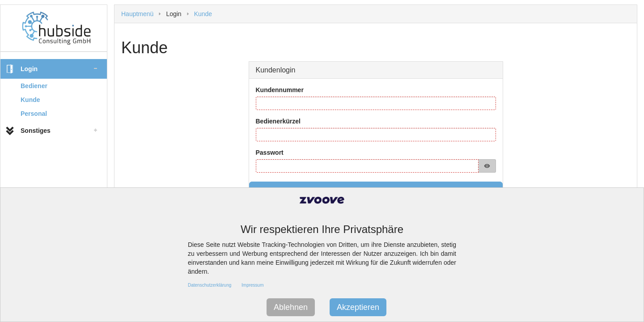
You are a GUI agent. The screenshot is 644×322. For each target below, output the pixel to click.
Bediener (34, 86)
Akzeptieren (358, 307)
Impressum (252, 285)
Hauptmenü (137, 14)
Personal (34, 114)
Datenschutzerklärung (210, 285)
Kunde (30, 100)
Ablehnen (291, 307)
